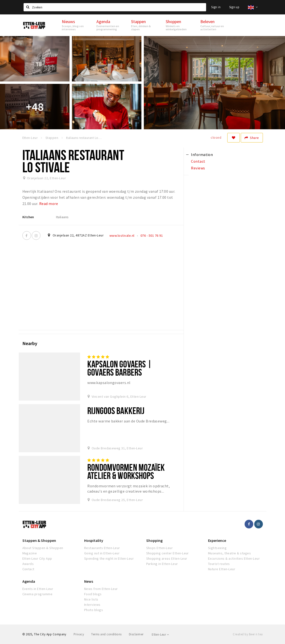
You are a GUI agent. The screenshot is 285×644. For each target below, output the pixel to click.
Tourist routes (219, 564)
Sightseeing (217, 548)
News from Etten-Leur (101, 589)
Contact (28, 569)
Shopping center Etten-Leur (168, 553)
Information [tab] (202, 155)
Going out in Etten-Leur (102, 553)
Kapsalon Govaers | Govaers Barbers (120, 368)
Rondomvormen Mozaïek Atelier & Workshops (126, 471)
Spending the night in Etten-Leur (109, 558)
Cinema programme (38, 594)
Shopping (154, 540)
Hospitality (94, 540)
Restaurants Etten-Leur (102, 548)
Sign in (216, 7)
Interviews (92, 605)
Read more (49, 204)
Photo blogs (94, 610)
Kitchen (28, 217)
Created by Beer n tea (248, 634)
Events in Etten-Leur (38, 589)
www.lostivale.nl (122, 235)
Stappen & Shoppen (39, 540)
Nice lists (91, 599)
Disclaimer (136, 634)
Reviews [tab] (198, 168)
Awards (28, 564)
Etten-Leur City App (37, 558)
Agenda (29, 581)
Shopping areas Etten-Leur (167, 558)
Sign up (234, 7)
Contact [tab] (198, 161)
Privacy (79, 634)
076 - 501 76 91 (152, 235)
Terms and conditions (106, 634)
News (89, 581)
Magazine (30, 553)
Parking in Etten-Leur (162, 564)
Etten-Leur (160, 635)
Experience (217, 540)
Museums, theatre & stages (229, 553)
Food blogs (93, 594)
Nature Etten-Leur (222, 569)
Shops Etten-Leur (160, 548)
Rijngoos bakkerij (116, 411)
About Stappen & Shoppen (43, 548)
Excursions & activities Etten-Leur (234, 558)
